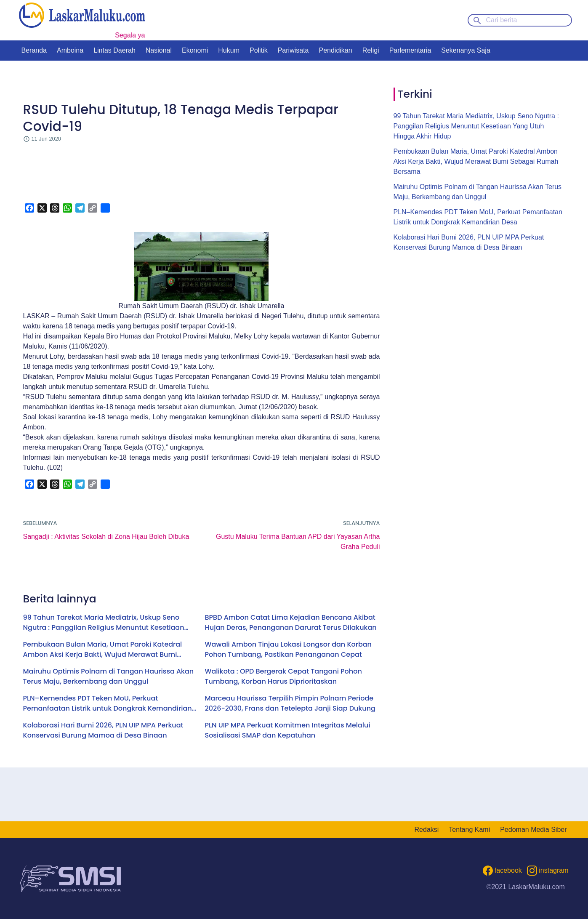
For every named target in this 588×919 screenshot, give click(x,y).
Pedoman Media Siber (533, 830)
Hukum (229, 50)
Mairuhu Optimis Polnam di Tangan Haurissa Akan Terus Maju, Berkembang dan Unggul (109, 676)
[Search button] (477, 20)
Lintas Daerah (114, 50)
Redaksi (427, 830)
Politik (259, 50)
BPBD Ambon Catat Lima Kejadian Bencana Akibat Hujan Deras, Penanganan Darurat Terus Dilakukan (291, 622)
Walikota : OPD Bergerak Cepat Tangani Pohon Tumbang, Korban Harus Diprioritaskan (283, 676)
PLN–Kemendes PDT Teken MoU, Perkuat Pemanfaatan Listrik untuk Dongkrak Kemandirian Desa (108, 703)
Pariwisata (293, 50)
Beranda (34, 50)
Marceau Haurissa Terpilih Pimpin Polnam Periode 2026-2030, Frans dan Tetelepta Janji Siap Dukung (290, 703)
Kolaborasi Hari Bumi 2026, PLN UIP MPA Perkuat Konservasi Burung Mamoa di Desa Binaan (103, 730)
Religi (371, 50)
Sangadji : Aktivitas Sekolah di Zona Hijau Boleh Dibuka (106, 537)
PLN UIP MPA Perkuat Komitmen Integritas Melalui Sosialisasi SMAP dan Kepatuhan (288, 730)
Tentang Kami (469, 830)
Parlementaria (410, 50)
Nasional (159, 50)
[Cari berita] (520, 20)
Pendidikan (335, 50)
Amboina (70, 50)
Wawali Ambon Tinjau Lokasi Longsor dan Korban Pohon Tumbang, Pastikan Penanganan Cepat (288, 649)
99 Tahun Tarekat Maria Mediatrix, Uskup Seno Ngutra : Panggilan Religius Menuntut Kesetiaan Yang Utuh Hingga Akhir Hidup (104, 623)
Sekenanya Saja (466, 50)
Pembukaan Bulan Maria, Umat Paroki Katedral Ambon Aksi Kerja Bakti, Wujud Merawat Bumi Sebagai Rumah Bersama (103, 650)
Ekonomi (195, 50)
